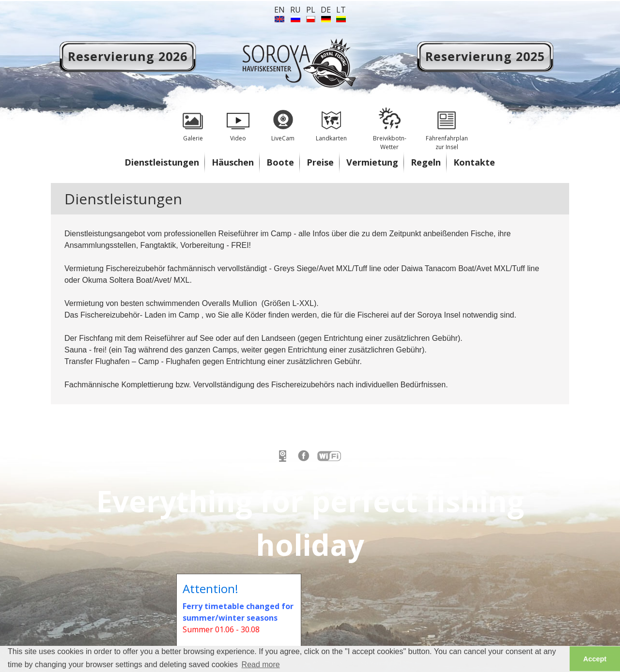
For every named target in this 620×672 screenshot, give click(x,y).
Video (238, 121)
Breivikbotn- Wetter (389, 126)
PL (311, 10)
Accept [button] (595, 659)
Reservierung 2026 (128, 56)
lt (341, 10)
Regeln (426, 162)
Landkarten (331, 121)
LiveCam (283, 121)
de (326, 10)
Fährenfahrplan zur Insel (447, 126)
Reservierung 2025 (485, 56)
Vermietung (372, 162)
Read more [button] (261, 664)
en (279, 10)
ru (295, 10)
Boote (280, 162)
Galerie (193, 121)
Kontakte (474, 162)
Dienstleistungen (162, 162)
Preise (320, 162)
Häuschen (233, 162)
